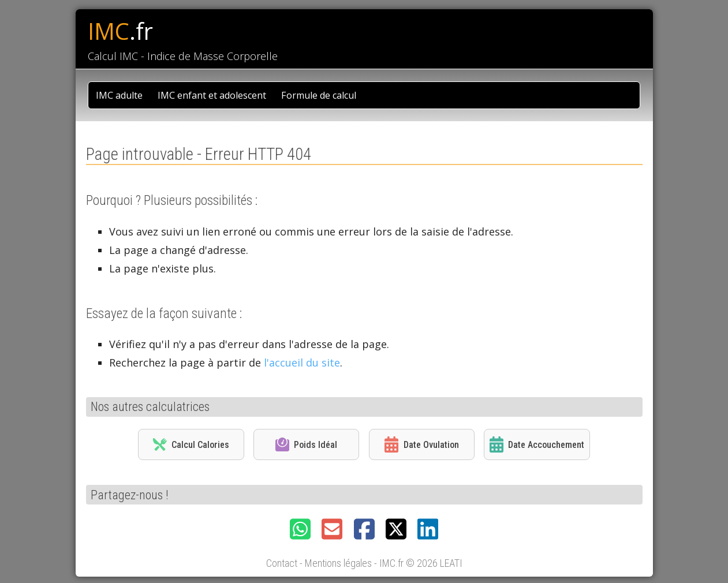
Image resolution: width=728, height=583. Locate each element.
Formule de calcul (319, 95)
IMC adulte (119, 95)
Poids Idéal (306, 444)
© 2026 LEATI (434, 563)
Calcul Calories (191, 444)
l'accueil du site (302, 362)
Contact (282, 563)
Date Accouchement (537, 444)
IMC (120, 31)
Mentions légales (338, 563)
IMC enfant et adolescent (212, 95)
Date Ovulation (421, 444)
